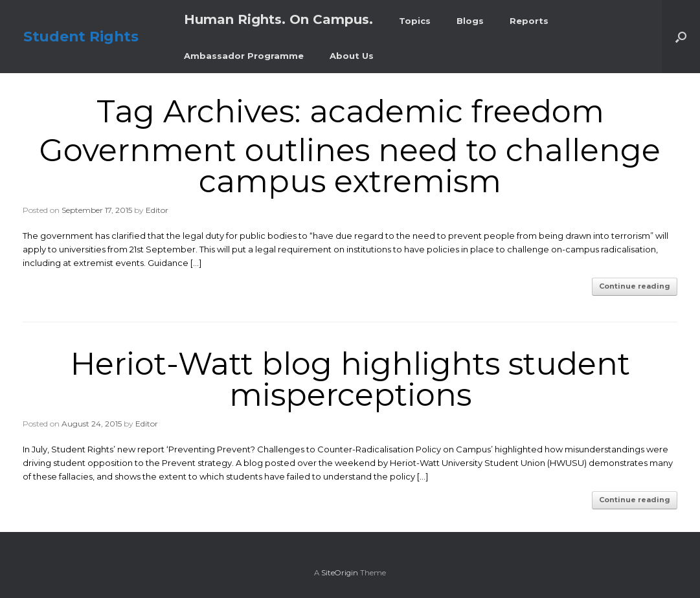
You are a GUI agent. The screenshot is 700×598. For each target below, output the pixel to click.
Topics (415, 21)
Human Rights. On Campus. (278, 19)
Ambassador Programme (244, 56)
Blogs (470, 21)
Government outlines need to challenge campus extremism (350, 166)
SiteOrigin (340, 573)
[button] (681, 37)
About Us (352, 56)
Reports (529, 21)
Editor (157, 210)
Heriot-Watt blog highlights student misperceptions (350, 379)
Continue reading (635, 286)
